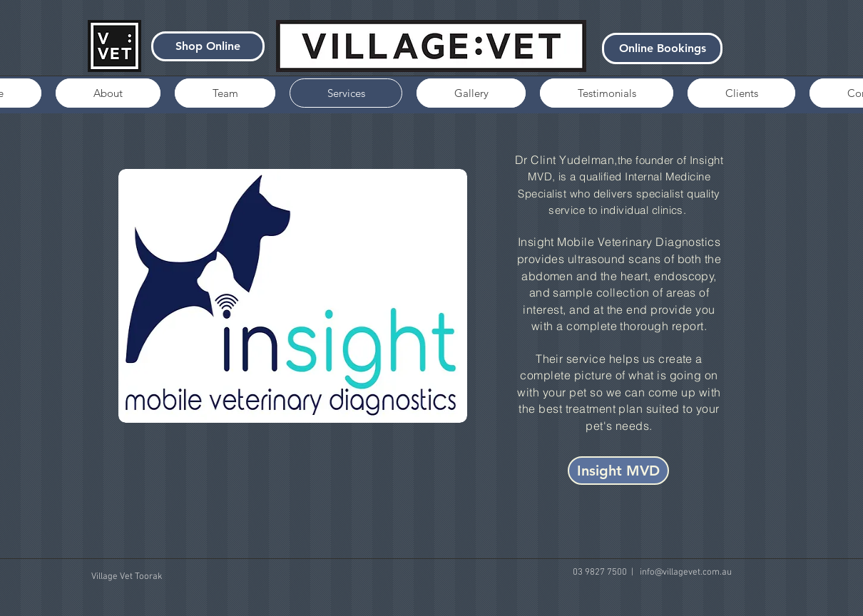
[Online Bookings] (662, 48)
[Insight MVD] (618, 471)
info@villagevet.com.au (686, 573)
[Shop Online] (208, 46)
